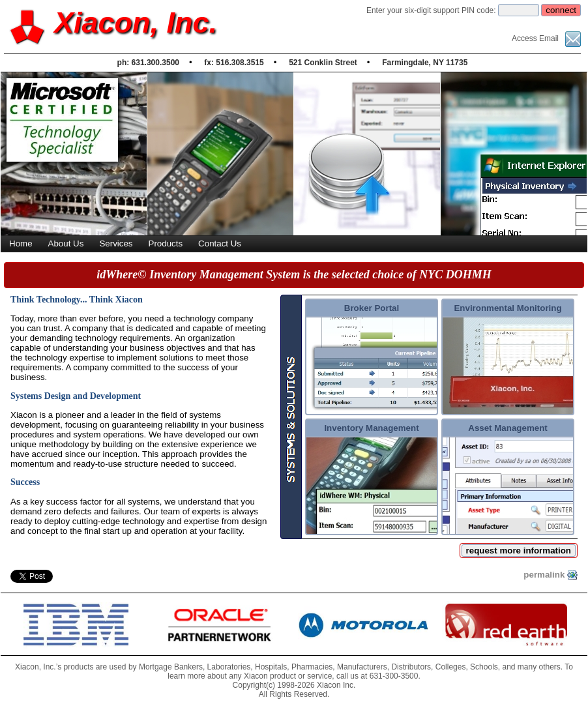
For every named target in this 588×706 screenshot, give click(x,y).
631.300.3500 (155, 63)
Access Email (546, 38)
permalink (551, 575)
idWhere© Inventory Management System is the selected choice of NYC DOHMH (294, 274)
